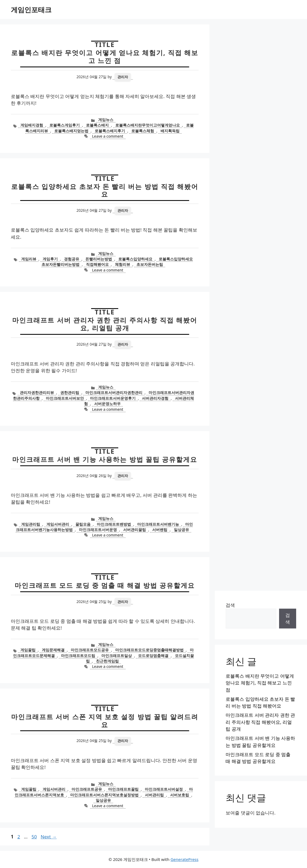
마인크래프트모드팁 (78, 656)
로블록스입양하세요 (135, 259)
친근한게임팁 (107, 661)
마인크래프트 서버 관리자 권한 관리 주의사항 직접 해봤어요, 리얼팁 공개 (105, 324)
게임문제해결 (53, 650)
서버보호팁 (180, 795)
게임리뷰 (29, 259)
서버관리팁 (154, 795)
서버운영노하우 (107, 404)
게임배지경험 (32, 125)
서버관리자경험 (155, 398)
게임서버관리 (58, 524)
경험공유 (72, 259)
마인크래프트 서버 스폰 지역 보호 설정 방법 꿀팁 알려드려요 (105, 721)
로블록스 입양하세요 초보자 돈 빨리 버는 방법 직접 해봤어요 (105, 190)
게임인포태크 (31, 10)
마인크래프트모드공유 (90, 650)
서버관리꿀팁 (135, 530)
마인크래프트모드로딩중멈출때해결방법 (149, 650)
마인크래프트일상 (117, 656)
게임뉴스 (106, 120)
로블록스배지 (97, 125)
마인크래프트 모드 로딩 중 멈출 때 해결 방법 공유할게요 (105, 585)
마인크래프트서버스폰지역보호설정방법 (104, 795)
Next (49, 837)
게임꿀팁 (28, 650)
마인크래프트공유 (87, 789)
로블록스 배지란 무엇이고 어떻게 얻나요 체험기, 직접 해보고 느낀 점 (105, 56)
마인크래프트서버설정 (164, 789)
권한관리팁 (70, 392)
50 (35, 837)
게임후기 (50, 259)
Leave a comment (108, 136)
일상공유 (181, 530)
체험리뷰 (123, 264)
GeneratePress (185, 859)
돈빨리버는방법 (99, 259)
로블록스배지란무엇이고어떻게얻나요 (148, 125)
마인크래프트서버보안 (65, 398)
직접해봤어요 (97, 264)
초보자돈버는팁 (150, 264)
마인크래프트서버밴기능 (158, 524)
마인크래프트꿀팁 (123, 789)
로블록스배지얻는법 (71, 131)
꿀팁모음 (83, 524)
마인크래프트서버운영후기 (113, 398)
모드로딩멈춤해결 (153, 656)
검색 (230, 605)
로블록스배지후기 (110, 131)
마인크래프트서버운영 (98, 530)
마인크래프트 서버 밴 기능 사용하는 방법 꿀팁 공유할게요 (105, 459)
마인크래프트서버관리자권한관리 (114, 392)
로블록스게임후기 (65, 125)
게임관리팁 (31, 524)
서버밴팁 (160, 530)
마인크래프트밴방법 (114, 524)
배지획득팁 (170, 131)
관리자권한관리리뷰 (37, 392)
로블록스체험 (143, 131)
